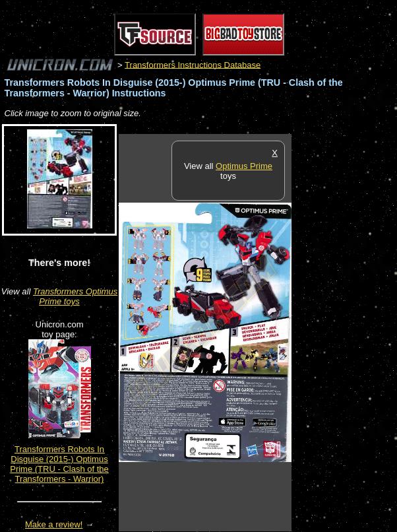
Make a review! (54, 524)
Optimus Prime (244, 166)
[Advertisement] (344, 332)
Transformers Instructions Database (193, 64)
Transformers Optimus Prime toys (75, 296)
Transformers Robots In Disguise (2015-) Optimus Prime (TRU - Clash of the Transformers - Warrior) (59, 464)
